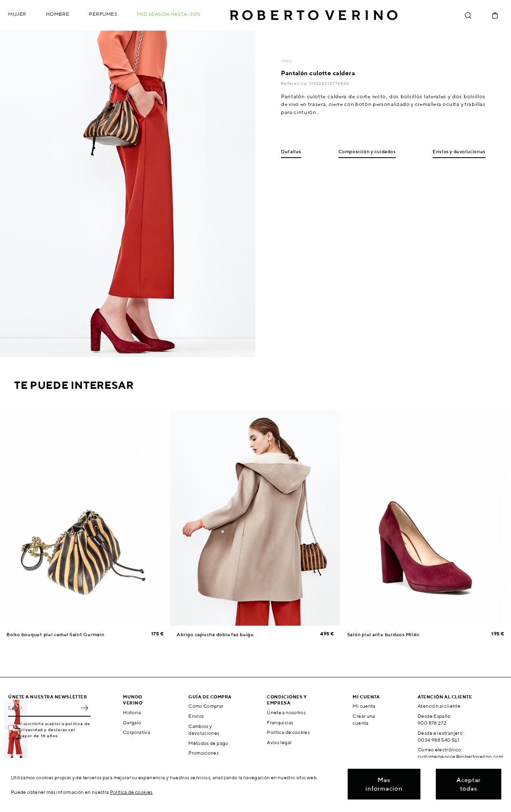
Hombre (58, 14)
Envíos (196, 716)
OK (84, 708)
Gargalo (132, 722)
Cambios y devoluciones (204, 730)
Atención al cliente (439, 706)
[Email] (43, 708)
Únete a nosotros (286, 712)
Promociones (204, 753)
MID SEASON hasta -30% (169, 14)
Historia (132, 712)
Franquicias (280, 722)
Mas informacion (384, 784)
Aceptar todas (469, 784)
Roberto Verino (314, 15)
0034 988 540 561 (438, 740)
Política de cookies (288, 732)
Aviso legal (279, 742)
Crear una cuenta (364, 719)
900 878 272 (432, 723)
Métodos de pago (208, 743)
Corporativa (136, 732)
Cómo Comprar (206, 706)
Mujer (17, 14)
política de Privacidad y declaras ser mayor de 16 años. (54, 730)
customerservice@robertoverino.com (460, 756)
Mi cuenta (364, 706)
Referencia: (295, 83)
